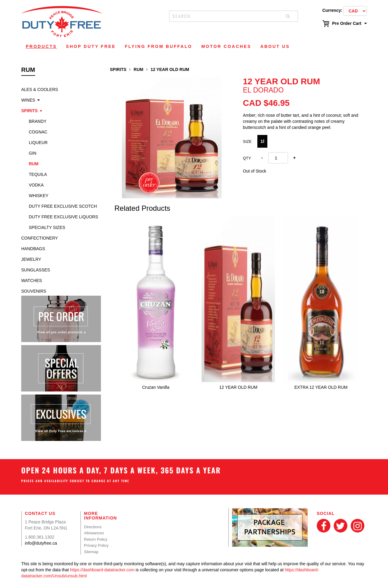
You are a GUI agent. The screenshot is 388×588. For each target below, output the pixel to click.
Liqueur (38, 143)
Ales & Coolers (40, 89)
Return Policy (96, 539)
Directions (93, 527)
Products (41, 46)
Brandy (38, 121)
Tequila (38, 174)
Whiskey (39, 196)
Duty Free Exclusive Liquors (63, 217)
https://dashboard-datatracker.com (102, 570)
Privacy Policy (96, 545)
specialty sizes (47, 227)
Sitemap (91, 552)
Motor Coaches (226, 46)
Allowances (94, 533)
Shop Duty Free (91, 46)
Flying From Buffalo (159, 46)
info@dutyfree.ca (41, 543)
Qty (247, 158)
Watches (32, 281)
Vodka (36, 185)
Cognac (38, 132)
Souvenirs (34, 291)
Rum (34, 164)
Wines (28, 100)
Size (247, 141)
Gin (33, 153)
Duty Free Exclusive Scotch (63, 206)
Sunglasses (36, 270)
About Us (275, 46)
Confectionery (40, 238)
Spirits (29, 111)
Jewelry (31, 259)
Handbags (33, 249)
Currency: (332, 10)
